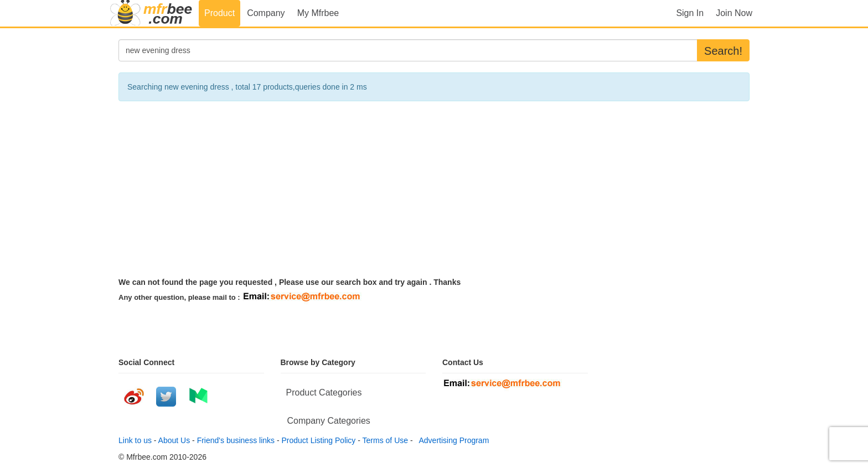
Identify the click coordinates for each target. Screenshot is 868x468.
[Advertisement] (434, 190)
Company (266, 13)
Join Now (734, 13)
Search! (723, 51)
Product (219, 13)
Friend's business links (236, 440)
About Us (174, 440)
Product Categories (324, 392)
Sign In (690, 13)
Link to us (135, 440)
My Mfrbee (318, 13)
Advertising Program (452, 440)
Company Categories (329, 421)
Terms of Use (385, 440)
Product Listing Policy (319, 440)
